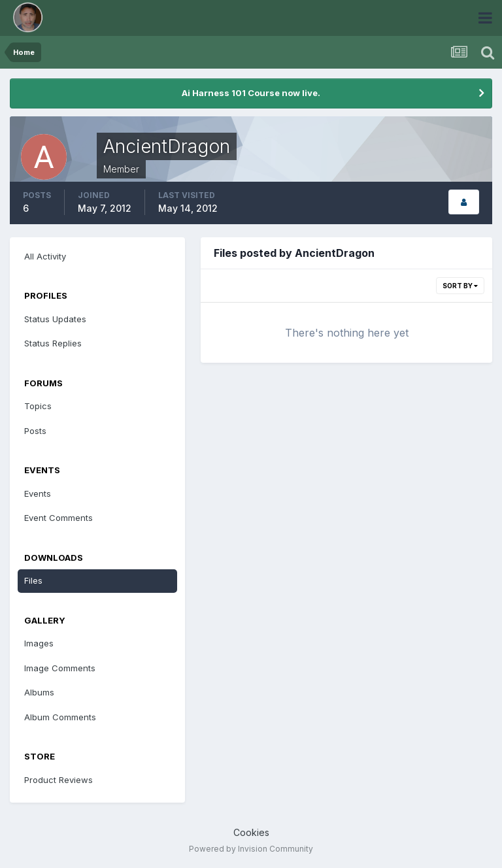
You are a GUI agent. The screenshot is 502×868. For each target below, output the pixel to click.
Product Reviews (59, 780)
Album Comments (60, 717)
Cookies (251, 832)
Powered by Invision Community (251, 849)
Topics (38, 406)
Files (33, 580)
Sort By (460, 286)
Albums (39, 692)
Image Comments (60, 668)
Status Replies (53, 343)
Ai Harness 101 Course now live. (251, 93)
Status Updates (55, 319)
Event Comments (59, 518)
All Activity (45, 256)
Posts (35, 431)
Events (38, 493)
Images (39, 643)
